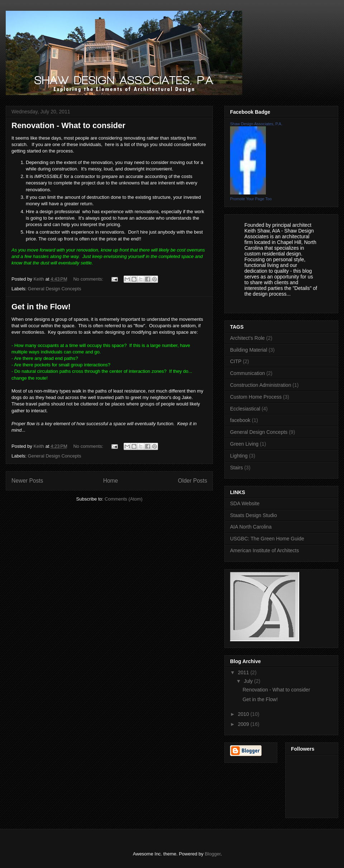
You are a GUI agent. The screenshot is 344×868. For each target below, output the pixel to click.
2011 (244, 672)
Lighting (239, 456)
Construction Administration (261, 385)
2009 (244, 724)
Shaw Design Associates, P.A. (256, 124)
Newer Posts (27, 481)
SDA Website (245, 503)
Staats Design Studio (254, 515)
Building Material (249, 350)
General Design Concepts (55, 289)
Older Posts (193, 481)
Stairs (236, 468)
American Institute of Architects (264, 550)
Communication (247, 373)
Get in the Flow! (41, 307)
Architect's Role (247, 338)
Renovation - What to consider (68, 125)
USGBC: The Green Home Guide (267, 539)
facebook (240, 420)
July (249, 681)
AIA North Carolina (251, 527)
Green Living (244, 444)
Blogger (212, 854)
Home (111, 481)
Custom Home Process (256, 397)
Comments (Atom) (123, 499)
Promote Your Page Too (251, 199)
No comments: (89, 279)
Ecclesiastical (245, 409)
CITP (236, 361)
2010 (244, 714)
